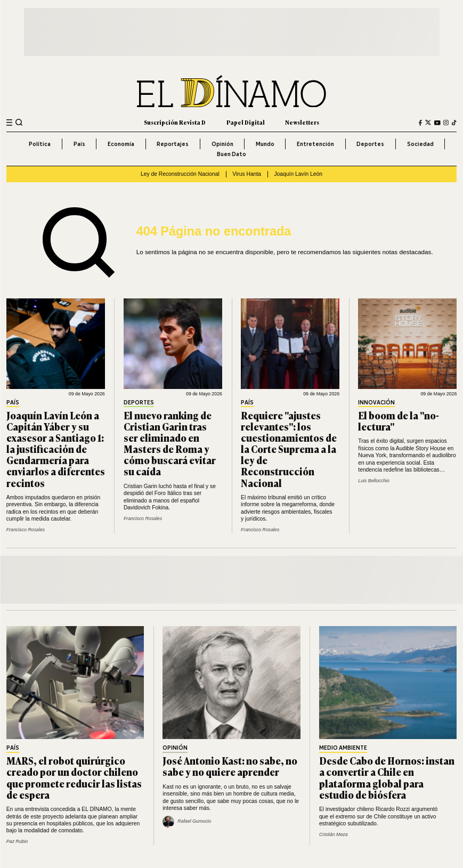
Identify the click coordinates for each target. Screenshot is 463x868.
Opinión (222, 144)
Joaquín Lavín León (298, 174)
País (79, 144)
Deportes (370, 144)
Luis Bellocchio (374, 481)
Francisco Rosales (26, 530)
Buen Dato (231, 154)
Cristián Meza (334, 834)
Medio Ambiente (343, 748)
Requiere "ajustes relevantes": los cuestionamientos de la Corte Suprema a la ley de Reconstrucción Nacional (289, 449)
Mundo (265, 144)
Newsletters (302, 122)
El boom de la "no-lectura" (399, 421)
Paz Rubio (17, 841)
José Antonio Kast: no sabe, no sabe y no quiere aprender (230, 766)
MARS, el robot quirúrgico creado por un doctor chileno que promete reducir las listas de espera (74, 777)
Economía (121, 144)
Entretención (315, 144)
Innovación (376, 403)
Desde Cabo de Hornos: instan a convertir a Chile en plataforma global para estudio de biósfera (387, 777)
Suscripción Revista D (175, 122)
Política (40, 144)
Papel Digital (246, 122)
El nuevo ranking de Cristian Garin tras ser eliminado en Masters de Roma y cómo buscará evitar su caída (170, 443)
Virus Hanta (247, 174)
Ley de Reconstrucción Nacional (180, 174)
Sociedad (420, 144)
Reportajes (173, 144)
